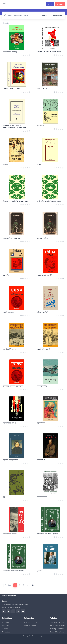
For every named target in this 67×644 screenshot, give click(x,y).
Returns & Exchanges (58, 626)
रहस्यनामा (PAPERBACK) (11, 238)
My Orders (5, 622)
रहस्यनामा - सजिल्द (42, 238)
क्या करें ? (6, 275)
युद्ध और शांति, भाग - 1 (43, 349)
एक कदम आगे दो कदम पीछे (44, 275)
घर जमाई (6, 165)
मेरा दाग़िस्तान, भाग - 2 (10, 423)
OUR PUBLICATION (30, 626)
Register (60, 4)
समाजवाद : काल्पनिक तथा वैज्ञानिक (13, 386)
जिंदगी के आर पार (42, 89)
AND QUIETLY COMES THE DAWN (49, 52)
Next (33, 585)
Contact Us (6, 632)
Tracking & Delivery (57, 629)
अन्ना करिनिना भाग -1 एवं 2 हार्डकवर (47, 534)
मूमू (4, 497)
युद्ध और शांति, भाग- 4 (10, 349)
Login (50, 4)
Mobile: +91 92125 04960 (11, 608)
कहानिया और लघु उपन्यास (10, 460)
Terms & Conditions (57, 632)
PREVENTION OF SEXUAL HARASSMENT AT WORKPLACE (15, 127)
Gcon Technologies (38, 636)
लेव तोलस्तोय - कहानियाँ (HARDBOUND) (16, 201)
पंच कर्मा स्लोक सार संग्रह (10, 52)
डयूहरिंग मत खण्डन (8, 312)
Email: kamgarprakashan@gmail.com (15, 605)
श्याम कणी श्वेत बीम (42, 126)
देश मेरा (39, 165)
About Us (5, 629)
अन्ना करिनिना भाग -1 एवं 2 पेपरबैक (13, 571)
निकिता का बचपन (42, 497)
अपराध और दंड (41, 460)
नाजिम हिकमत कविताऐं (10, 534)
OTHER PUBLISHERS (31, 622)
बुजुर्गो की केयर (41, 423)
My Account (6, 626)
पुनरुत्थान (39, 571)
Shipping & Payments (58, 622)
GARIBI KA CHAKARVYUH (13, 89)
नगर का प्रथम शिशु (42, 386)
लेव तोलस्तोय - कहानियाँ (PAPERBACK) (49, 201)
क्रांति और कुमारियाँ (42, 312)
